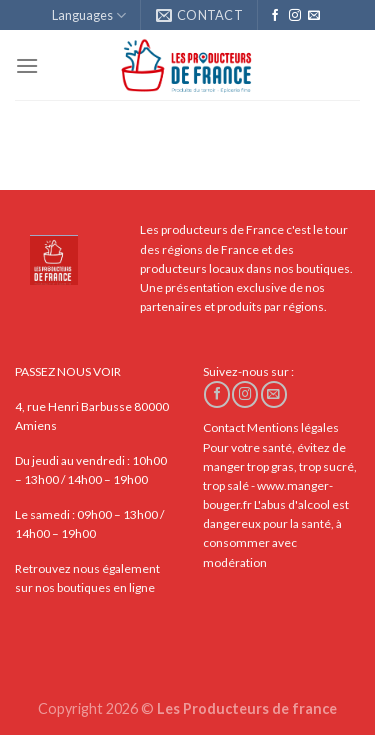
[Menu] (27, 65)
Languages (89, 15)
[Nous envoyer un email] (314, 16)
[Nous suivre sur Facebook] (275, 16)
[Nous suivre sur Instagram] (295, 16)
